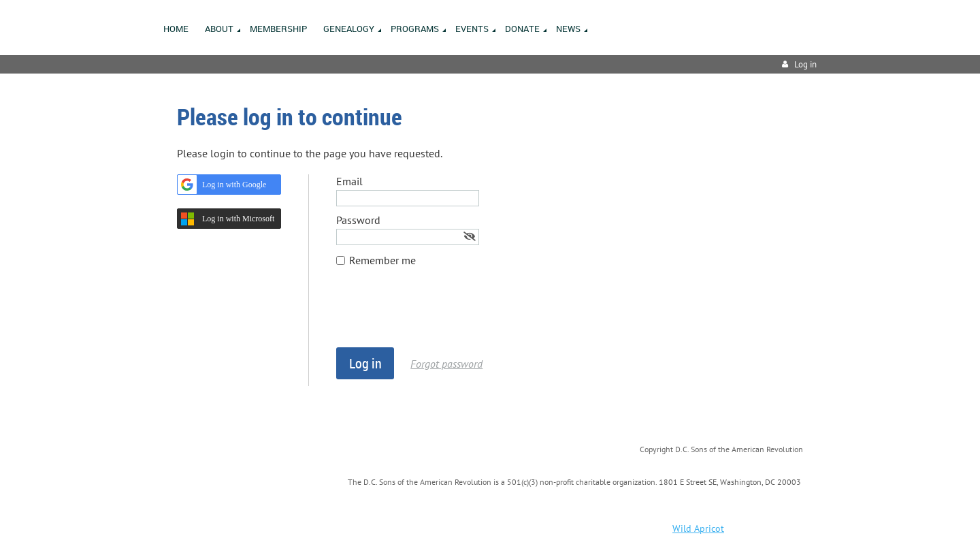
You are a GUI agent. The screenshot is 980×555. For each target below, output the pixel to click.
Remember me (382, 260)
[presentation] (440, 314)
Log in (805, 64)
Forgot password (446, 364)
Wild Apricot (698, 528)
